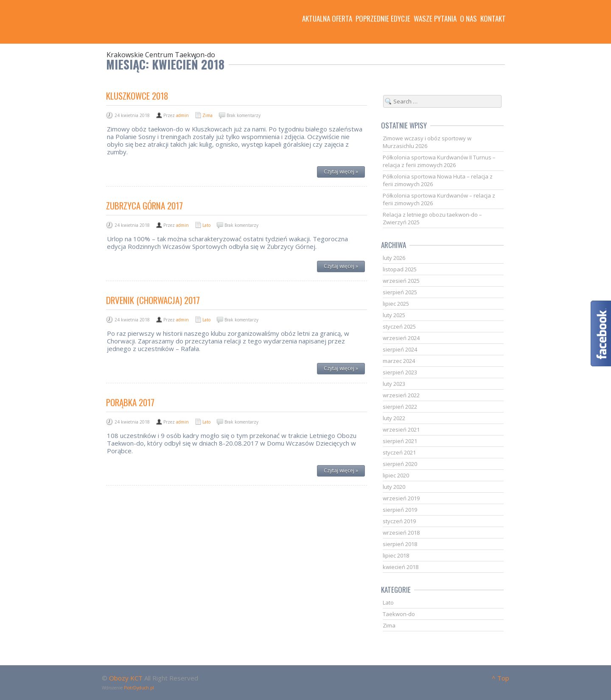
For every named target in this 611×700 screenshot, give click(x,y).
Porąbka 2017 (130, 402)
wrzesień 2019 (401, 498)
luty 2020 (394, 487)
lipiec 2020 (396, 475)
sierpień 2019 (400, 510)
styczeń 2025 (399, 326)
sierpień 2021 (400, 441)
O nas (468, 19)
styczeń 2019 (399, 521)
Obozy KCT (126, 678)
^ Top (500, 678)
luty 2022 (394, 418)
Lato (206, 225)
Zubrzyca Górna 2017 (144, 205)
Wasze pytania (435, 19)
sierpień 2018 (400, 544)
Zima (207, 115)
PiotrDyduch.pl (139, 688)
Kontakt (493, 19)
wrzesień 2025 (401, 281)
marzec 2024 (399, 361)
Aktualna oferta (327, 19)
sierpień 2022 (400, 407)
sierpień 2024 (400, 349)
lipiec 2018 (396, 555)
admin (182, 115)
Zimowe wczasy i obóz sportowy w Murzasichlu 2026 (427, 142)
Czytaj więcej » (341, 172)
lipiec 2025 (396, 304)
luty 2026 (394, 258)
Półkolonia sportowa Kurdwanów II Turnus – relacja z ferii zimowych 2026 (439, 161)
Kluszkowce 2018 (137, 96)
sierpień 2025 (400, 292)
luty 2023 (394, 384)
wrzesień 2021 (401, 429)
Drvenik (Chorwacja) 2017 (153, 300)
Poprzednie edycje (383, 19)
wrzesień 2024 (401, 338)
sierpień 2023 (400, 372)
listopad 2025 (400, 269)
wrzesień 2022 (401, 395)
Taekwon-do (399, 614)
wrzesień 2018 (401, 533)
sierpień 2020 (400, 464)
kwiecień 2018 (401, 567)
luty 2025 (394, 315)
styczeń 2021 (399, 452)
